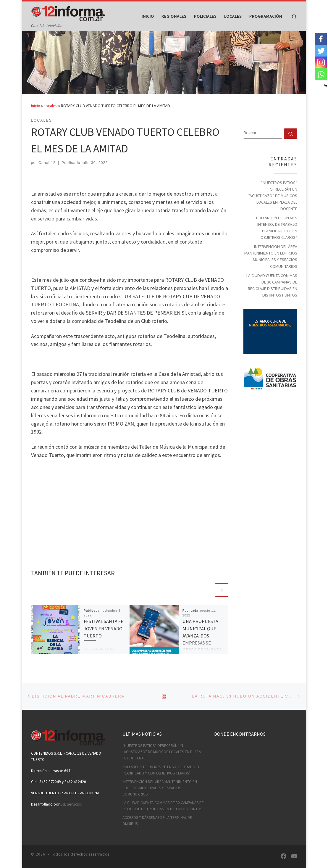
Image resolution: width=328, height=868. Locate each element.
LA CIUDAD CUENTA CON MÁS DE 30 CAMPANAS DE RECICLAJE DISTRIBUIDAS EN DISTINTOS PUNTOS (272, 297)
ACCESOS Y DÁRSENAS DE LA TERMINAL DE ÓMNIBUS (157, 821)
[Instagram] (321, 62)
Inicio (36, 117)
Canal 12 (47, 174)
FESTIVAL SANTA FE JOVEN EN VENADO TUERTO (104, 640)
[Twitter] (321, 51)
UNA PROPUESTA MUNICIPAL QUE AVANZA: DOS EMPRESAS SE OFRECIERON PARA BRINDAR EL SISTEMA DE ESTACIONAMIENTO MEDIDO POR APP (203, 661)
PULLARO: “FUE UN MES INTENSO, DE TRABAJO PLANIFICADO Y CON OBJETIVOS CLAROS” (277, 239)
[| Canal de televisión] (68, 12)
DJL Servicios (71, 804)
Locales (51, 117)
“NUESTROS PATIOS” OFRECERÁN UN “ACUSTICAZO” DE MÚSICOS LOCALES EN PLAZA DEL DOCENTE (273, 207)
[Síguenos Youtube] (294, 856)
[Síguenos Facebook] (283, 856)
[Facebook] (321, 39)
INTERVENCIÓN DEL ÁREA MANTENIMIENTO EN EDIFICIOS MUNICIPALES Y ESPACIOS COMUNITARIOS (271, 268)
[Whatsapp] (321, 74)
